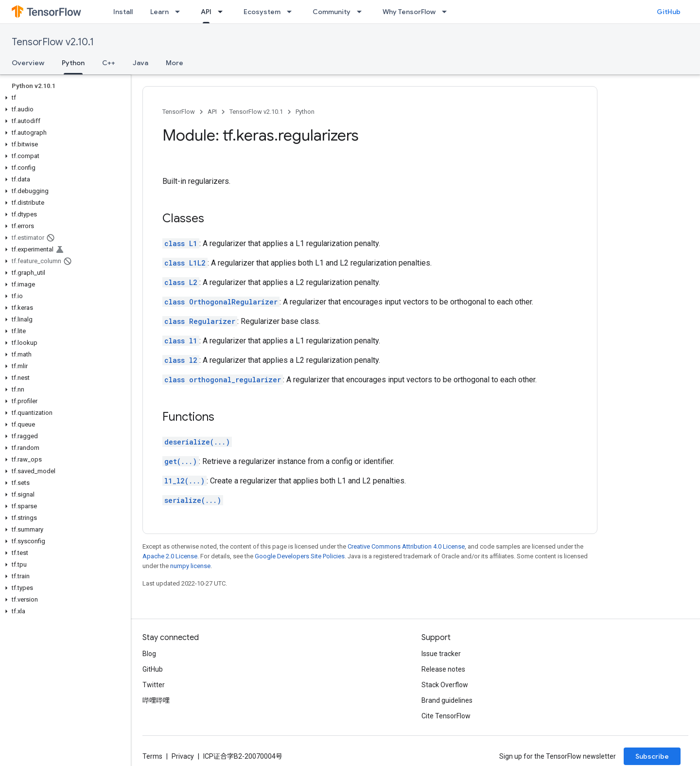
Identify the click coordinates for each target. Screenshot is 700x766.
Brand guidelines (447, 700)
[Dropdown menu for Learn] (180, 12)
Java (140, 63)
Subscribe (652, 756)
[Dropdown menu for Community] (362, 12)
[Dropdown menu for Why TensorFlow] (447, 12)
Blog (149, 654)
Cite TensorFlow (446, 716)
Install (123, 12)
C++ (109, 63)
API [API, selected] (206, 12)
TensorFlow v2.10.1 (53, 42)
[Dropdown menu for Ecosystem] (292, 12)
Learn (159, 12)
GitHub (669, 12)
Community (332, 12)
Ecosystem (262, 12)
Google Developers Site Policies (300, 556)
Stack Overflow (445, 685)
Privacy (183, 756)
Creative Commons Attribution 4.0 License (406, 546)
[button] (63, 98)
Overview (28, 63)
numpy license (190, 566)
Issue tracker (441, 654)
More (175, 63)
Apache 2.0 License (170, 556)
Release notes (443, 669)
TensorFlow (179, 112)
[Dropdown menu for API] (223, 12)
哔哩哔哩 (156, 700)
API (212, 112)
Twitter (154, 685)
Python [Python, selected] (73, 63)
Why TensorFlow (409, 12)
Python (305, 112)
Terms (152, 756)
